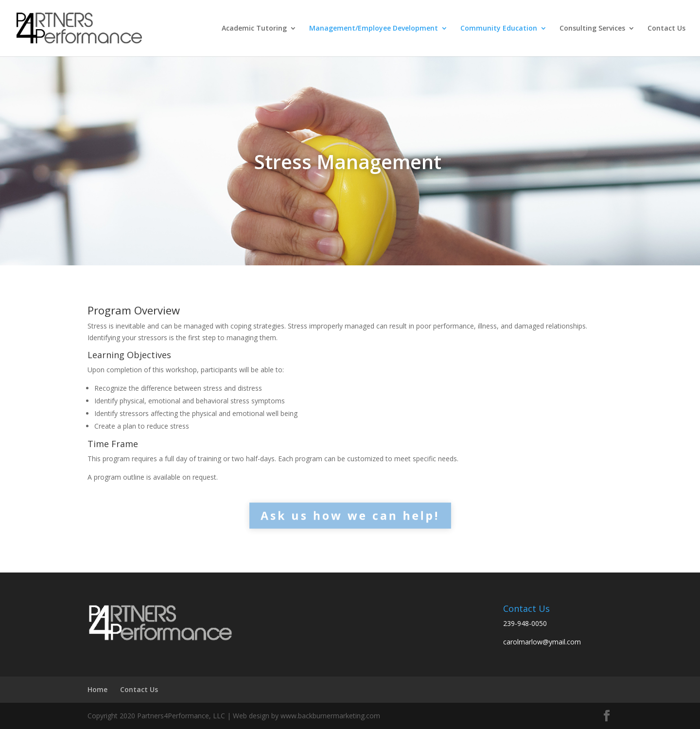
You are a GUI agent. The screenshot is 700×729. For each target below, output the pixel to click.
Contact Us (666, 29)
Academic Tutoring (254, 29)
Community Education (499, 29)
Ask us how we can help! (350, 515)
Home (97, 689)
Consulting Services (592, 29)
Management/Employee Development (374, 29)
